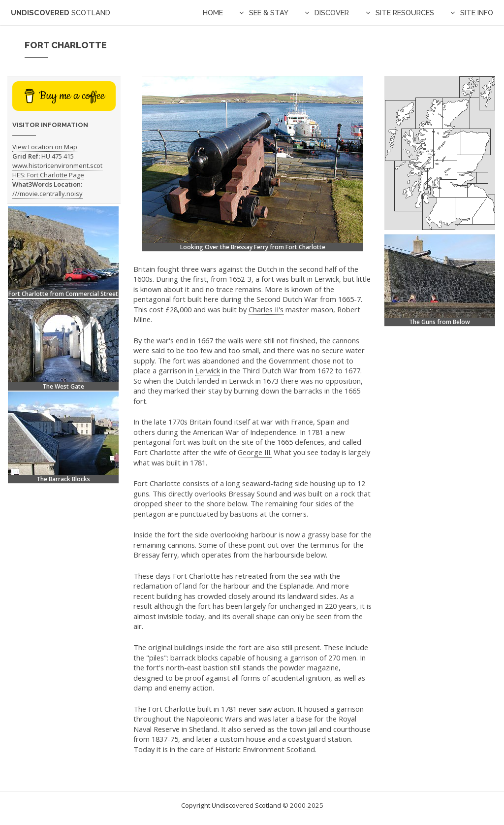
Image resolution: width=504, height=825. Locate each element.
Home (213, 13)
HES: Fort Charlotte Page (48, 175)
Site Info (477, 13)
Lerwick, (328, 279)
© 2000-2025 (303, 805)
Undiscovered (61, 13)
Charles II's (266, 309)
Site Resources (405, 13)
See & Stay (269, 13)
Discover (332, 13)
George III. (255, 452)
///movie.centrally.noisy (47, 194)
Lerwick (208, 370)
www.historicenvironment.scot (57, 165)
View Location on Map (45, 147)
